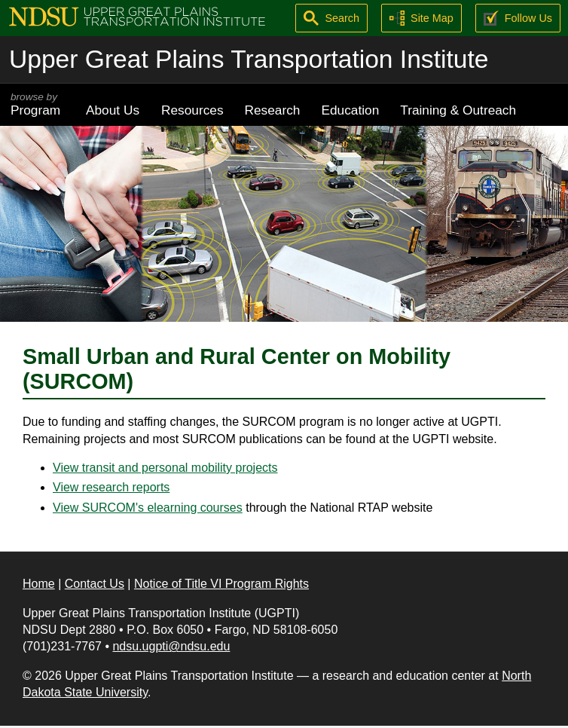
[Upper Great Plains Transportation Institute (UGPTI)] (137, 15)
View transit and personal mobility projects (165, 468)
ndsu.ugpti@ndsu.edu (171, 646)
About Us (113, 110)
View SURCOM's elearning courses (148, 508)
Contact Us (95, 584)
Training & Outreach (458, 110)
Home (39, 584)
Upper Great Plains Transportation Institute (249, 59)
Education (350, 110)
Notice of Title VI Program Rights (221, 584)
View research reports (111, 487)
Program (38, 104)
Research (273, 110)
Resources (192, 110)
